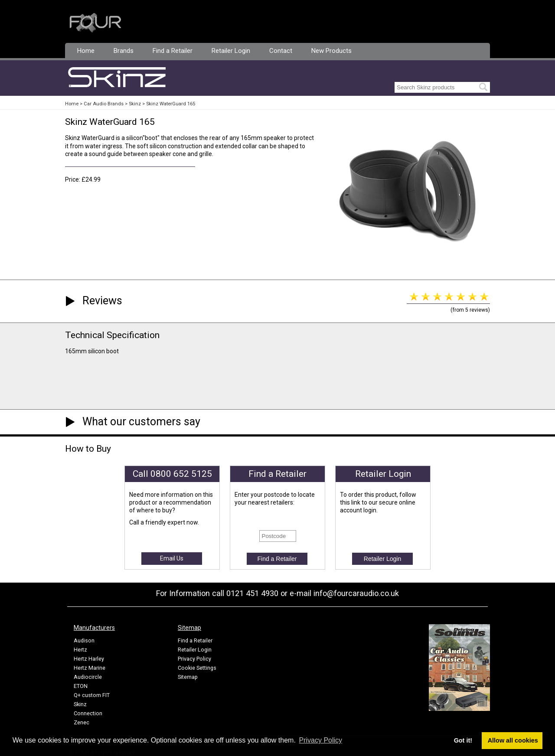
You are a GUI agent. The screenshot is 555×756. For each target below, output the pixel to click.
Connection (88, 713)
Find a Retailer (173, 51)
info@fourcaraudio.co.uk (356, 593)
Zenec (82, 722)
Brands (124, 51)
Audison (84, 640)
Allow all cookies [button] (513, 740)
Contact (281, 51)
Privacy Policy (194, 659)
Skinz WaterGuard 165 (171, 104)
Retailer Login (231, 51)
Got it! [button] (463, 740)
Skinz (135, 104)
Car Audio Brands (104, 104)
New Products (331, 51)
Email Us (172, 558)
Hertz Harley (89, 659)
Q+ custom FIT (92, 695)
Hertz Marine (90, 668)
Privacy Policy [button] (321, 740)
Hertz (80, 650)
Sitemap (188, 677)
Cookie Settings (197, 668)
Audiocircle (88, 677)
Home (86, 51)
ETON (81, 686)
